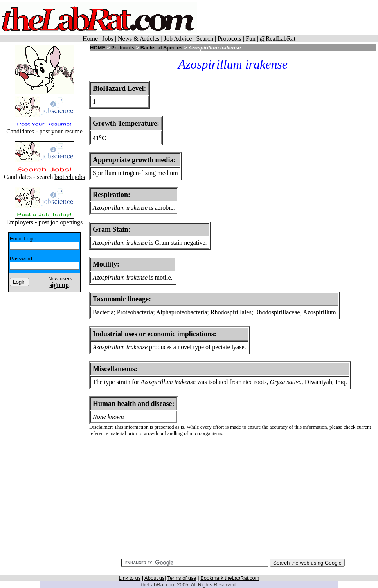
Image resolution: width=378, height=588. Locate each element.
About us (154, 578)
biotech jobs (70, 177)
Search (205, 39)
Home (90, 39)
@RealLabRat (278, 39)
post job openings (60, 222)
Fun (251, 39)
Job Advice (178, 39)
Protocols (229, 39)
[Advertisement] (233, 498)
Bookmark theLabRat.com (230, 578)
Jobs (108, 39)
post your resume (61, 131)
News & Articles (139, 39)
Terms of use (182, 578)
